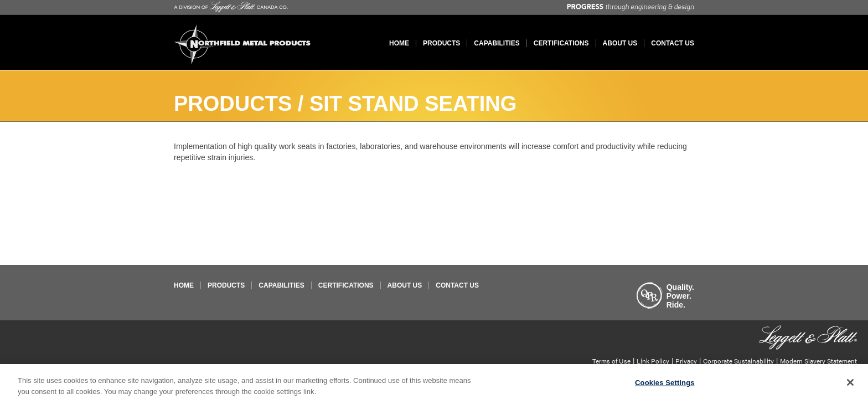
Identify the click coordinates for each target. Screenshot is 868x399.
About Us (620, 43)
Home (399, 43)
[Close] (850, 385)
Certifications (561, 43)
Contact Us (673, 43)
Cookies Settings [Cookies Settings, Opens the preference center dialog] (665, 385)
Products (441, 43)
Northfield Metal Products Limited (243, 44)
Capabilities (497, 43)
